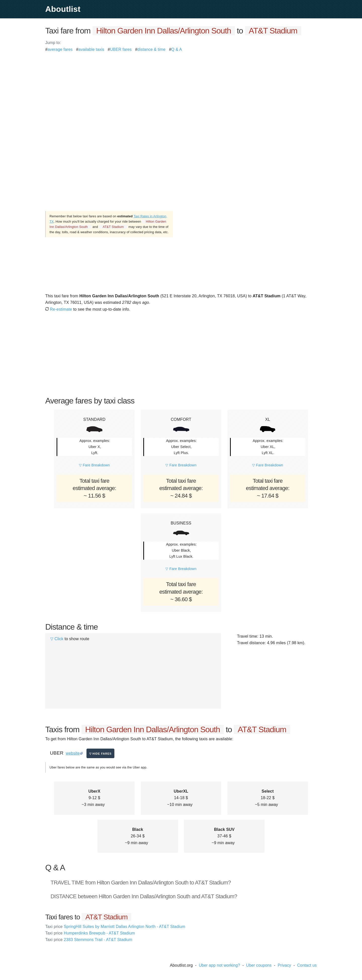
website (73, 753)
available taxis (91, 49)
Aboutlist (63, 9)
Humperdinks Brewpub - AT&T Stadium (90, 933)
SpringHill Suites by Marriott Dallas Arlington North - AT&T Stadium (115, 927)
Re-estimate (59, 309)
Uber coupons (259, 965)
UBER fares (121, 49)
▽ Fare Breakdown (94, 465)
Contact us (307, 965)
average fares (60, 49)
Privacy (284, 965)
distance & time (152, 49)
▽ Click (57, 639)
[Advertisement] (181, 88)
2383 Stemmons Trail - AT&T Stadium (89, 940)
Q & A (177, 49)
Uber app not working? (219, 965)
